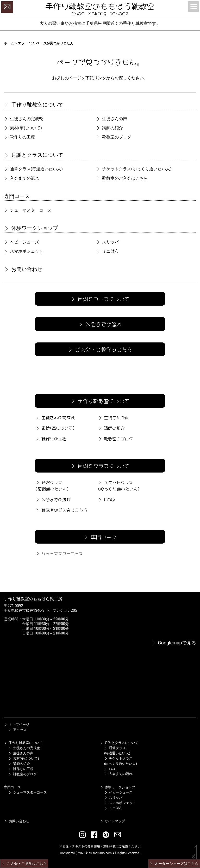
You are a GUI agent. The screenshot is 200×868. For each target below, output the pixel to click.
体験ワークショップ (31, 228)
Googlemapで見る (174, 643)
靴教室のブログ (114, 137)
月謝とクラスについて (34, 155)
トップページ (16, 724)
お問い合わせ (23, 269)
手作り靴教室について (34, 105)
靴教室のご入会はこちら (122, 178)
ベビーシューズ (21, 242)
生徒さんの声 (111, 119)
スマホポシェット (23, 251)
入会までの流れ (21, 178)
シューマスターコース (28, 210)
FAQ (106, 499)
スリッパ (107, 242)
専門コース (17, 196)
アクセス (17, 730)
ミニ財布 (107, 251)
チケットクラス (134, 169)
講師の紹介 (109, 128)
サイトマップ (113, 821)
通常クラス (33, 169)
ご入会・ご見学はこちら (99, 349)
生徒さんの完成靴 (23, 119)
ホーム (9, 43)
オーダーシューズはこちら (174, 864)
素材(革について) (23, 128)
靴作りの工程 (19, 137)
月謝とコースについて (99, 298)
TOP (193, 857)
